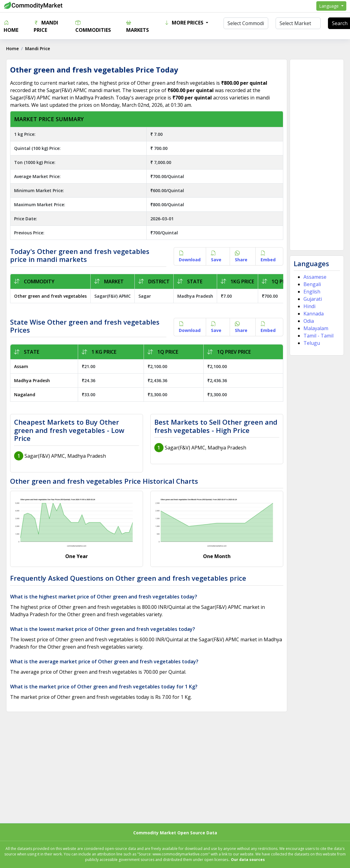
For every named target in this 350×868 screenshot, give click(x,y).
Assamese (315, 277)
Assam (21, 366)
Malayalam (316, 328)
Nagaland (25, 395)
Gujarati (313, 299)
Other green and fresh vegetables (50, 296)
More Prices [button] (184, 23)
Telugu (312, 343)
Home (11, 26)
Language (329, 6)
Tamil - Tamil (318, 336)
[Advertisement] (317, 155)
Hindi (309, 306)
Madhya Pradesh (32, 380)
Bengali (312, 284)
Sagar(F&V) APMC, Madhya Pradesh (65, 456)
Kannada (314, 314)
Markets (137, 26)
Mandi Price (46, 26)
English (312, 292)
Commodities (93, 26)
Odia (309, 321)
